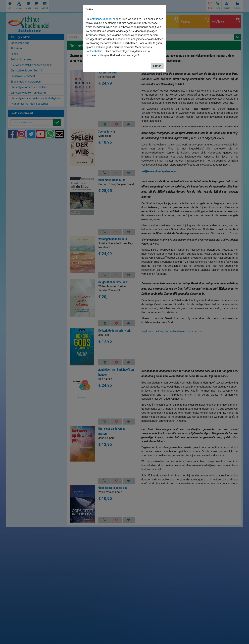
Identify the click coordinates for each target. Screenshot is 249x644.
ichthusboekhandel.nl (102, 19)
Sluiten (157, 66)
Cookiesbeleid (94, 51)
